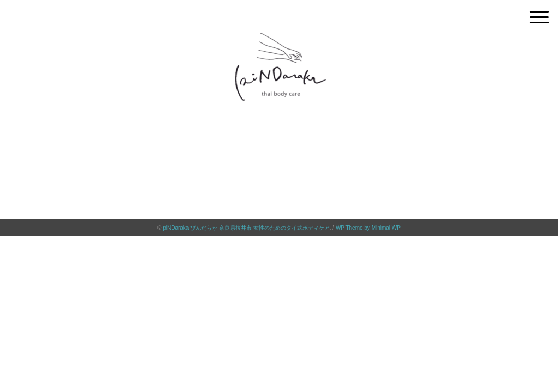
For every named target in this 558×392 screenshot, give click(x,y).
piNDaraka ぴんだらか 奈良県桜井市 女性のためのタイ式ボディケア (246, 228)
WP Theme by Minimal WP (368, 228)
